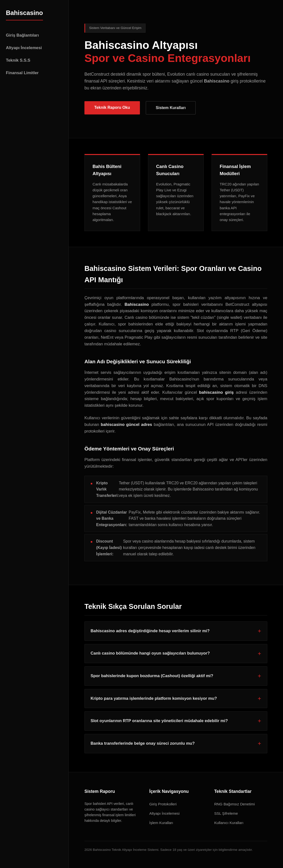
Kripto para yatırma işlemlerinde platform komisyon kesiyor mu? (154, 698)
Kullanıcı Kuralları (229, 823)
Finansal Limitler (22, 73)
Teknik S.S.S (18, 60)
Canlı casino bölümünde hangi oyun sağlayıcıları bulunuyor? (150, 653)
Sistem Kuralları (171, 108)
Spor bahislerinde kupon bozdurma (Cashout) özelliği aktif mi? (152, 676)
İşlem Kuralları (161, 823)
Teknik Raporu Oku (112, 107)
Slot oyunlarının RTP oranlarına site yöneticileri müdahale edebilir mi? (159, 721)
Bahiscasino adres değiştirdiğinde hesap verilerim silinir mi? (150, 631)
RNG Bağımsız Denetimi (235, 804)
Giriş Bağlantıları (22, 35)
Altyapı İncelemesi (24, 48)
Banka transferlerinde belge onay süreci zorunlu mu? (143, 743)
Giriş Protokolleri (163, 804)
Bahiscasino (24, 13)
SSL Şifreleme (226, 813)
